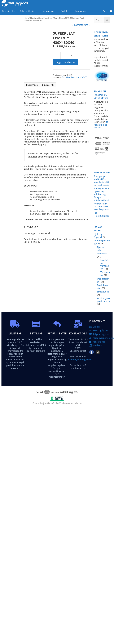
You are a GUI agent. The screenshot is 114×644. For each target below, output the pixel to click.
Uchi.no (78, 403)
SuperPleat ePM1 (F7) (63, 18)
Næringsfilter (36, 18)
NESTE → (86, 25)
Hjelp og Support (98, 236)
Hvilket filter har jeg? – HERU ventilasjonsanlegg (102, 208)
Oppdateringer (103, 280)
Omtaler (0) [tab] (48, 85)
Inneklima (102, 253)
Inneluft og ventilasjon (105, 264)
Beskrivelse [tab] (32, 85)
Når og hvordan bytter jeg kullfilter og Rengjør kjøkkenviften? (102, 194)
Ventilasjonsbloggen (102, 242)
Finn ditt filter (9, 11)
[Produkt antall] (64, 56)
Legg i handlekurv (66, 62)
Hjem (26, 18)
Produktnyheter (103, 287)
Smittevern (103, 292)
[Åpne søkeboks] (104, 11)
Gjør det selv (101, 248)
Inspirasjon (51, 11)
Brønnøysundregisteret (80, 359)
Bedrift (67, 11)
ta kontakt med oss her (101, 125)
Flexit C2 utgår (101, 216)
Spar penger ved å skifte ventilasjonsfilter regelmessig (101, 181)
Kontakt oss (83, 11)
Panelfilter (48, 18)
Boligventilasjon (30, 11)
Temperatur (105, 274)
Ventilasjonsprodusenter (104, 300)
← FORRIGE (77, 25)
